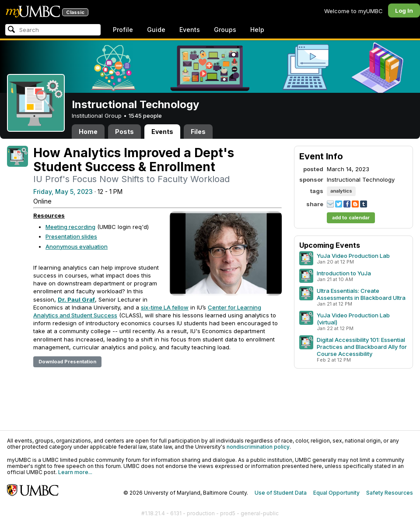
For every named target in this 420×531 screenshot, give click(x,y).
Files (198, 132)
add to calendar (351, 218)
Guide (156, 30)
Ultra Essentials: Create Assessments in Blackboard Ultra (361, 294)
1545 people (145, 116)
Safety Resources (390, 493)
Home (88, 132)
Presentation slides (71, 236)
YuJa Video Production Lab (353, 256)
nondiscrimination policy (258, 447)
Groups (225, 30)
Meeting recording (70, 227)
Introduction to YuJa (344, 273)
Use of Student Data (281, 493)
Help (257, 30)
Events (190, 30)
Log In (404, 11)
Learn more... (75, 472)
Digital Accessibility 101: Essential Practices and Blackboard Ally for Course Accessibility (362, 347)
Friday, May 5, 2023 (63, 192)
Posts (124, 132)
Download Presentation (67, 362)
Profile (123, 30)
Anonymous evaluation (77, 246)
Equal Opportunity (336, 493)
